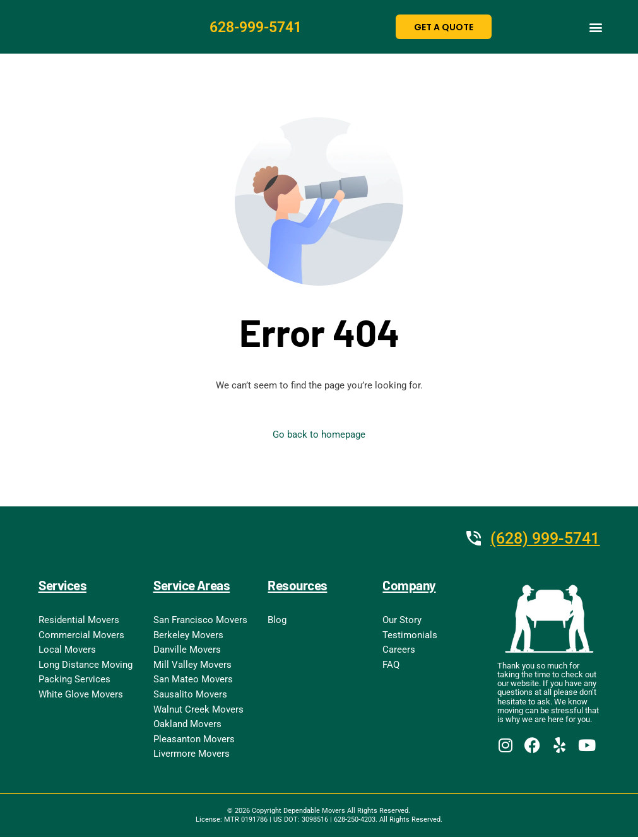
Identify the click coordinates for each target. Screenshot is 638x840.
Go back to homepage (319, 435)
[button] (595, 27)
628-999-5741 (259, 27)
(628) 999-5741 (542, 539)
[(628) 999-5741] (466, 539)
